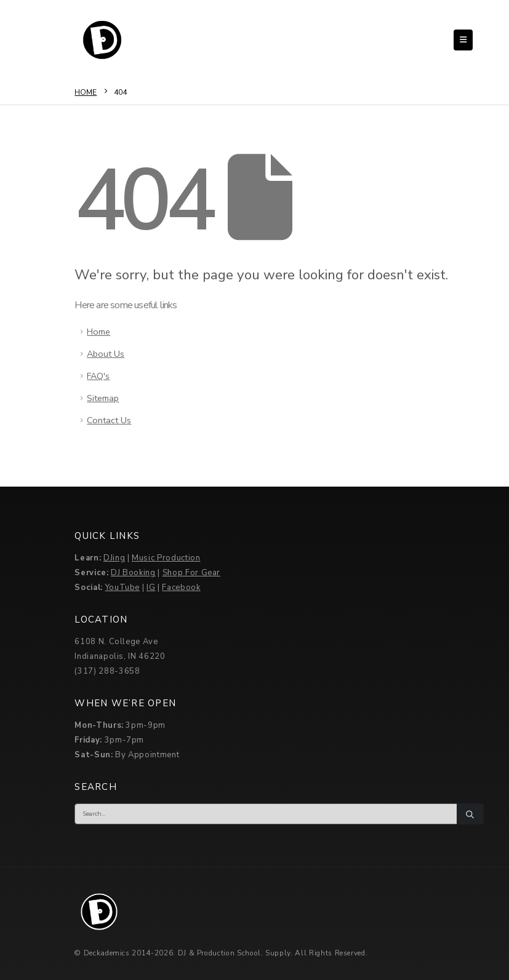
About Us (106, 354)
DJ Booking (133, 573)
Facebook (181, 588)
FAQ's (98, 376)
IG (151, 588)
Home (98, 332)
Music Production (166, 558)
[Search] (470, 814)
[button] (463, 40)
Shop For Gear (191, 573)
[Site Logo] (102, 40)
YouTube (123, 588)
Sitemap (103, 398)
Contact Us (109, 420)
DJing (114, 558)
